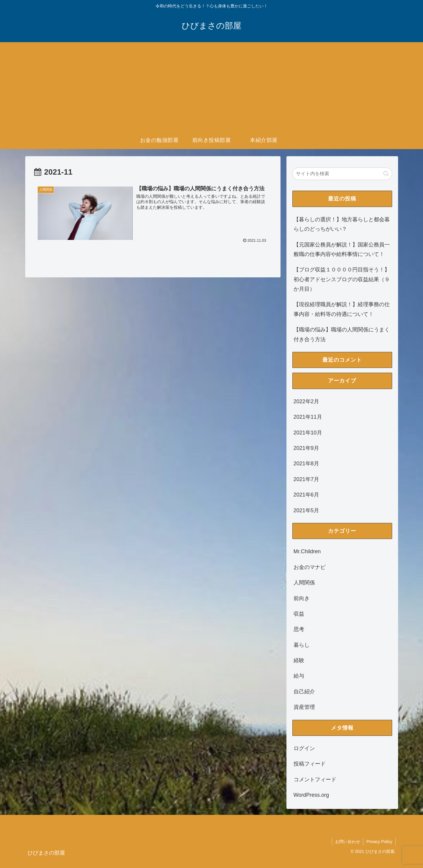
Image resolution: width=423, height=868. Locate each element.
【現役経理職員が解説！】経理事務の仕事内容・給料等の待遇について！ (342, 309)
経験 (299, 660)
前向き (302, 598)
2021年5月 (306, 510)
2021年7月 (306, 479)
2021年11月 (308, 417)
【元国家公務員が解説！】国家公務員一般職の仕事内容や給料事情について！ (342, 249)
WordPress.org (311, 795)
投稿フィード (310, 764)
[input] (342, 174)
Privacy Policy (379, 842)
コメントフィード (315, 780)
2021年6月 (306, 495)
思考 (299, 629)
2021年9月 (306, 448)
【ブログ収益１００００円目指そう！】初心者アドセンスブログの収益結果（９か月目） (342, 279)
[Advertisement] (212, 87)
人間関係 (304, 583)
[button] (386, 174)
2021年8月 (306, 464)
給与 (299, 676)
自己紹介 (304, 692)
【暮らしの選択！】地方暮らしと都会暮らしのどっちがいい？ (342, 224)
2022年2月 (306, 401)
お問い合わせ (348, 842)
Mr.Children (307, 551)
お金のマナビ (310, 567)
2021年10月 (308, 433)
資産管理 (304, 707)
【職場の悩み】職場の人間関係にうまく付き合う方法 (342, 334)
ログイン (304, 748)
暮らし (302, 645)
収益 (299, 614)
